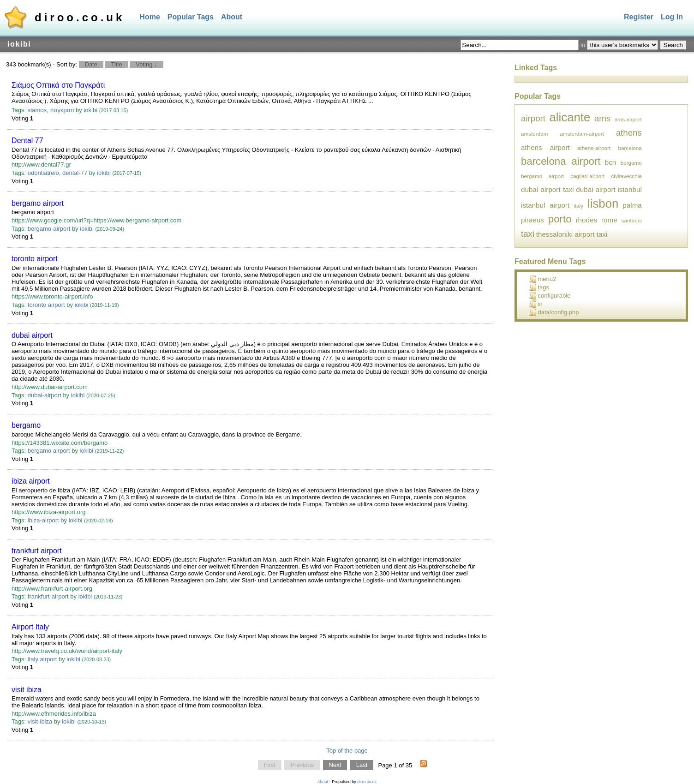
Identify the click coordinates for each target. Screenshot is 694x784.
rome (609, 220)
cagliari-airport (587, 176)
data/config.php (554, 312)
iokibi (90, 110)
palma (632, 205)
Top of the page (347, 751)
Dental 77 (27, 141)
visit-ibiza (40, 721)
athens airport (545, 147)
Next (335, 765)
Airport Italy (30, 627)
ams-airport (628, 119)
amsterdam (534, 134)
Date (91, 64)
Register (639, 17)
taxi (528, 234)
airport (533, 118)
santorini (632, 220)
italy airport (42, 659)
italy (578, 206)
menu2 (543, 279)
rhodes (587, 220)
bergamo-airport (49, 229)
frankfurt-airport (48, 596)
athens (629, 133)
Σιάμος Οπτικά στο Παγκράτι (58, 85)
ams (602, 118)
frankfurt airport (36, 551)
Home (150, 17)
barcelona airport (561, 161)
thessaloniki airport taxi (572, 234)
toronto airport (35, 259)
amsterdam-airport (582, 134)
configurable (550, 296)
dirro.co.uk (367, 782)
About (232, 17)
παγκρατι (62, 110)
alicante (570, 117)
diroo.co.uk (80, 17)
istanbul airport (545, 205)
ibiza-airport (43, 520)
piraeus (532, 220)
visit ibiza (27, 690)
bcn (611, 162)
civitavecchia (627, 176)
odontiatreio (43, 173)
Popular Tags (191, 17)
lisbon (603, 203)
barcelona (630, 148)
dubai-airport (45, 395)
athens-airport (594, 148)
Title (117, 64)
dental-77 (75, 173)
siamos (37, 110)
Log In (672, 17)
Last (362, 765)
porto (560, 219)
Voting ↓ (146, 64)
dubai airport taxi (547, 189)
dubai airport (32, 335)
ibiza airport (31, 481)
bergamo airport (38, 203)
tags (539, 287)
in (536, 304)
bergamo (26, 425)
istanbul (629, 189)
